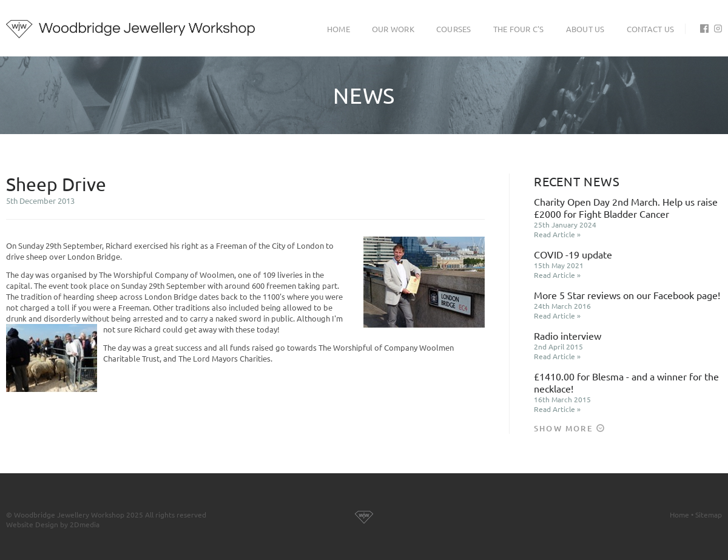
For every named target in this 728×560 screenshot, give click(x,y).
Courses (454, 29)
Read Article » (557, 234)
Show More (569, 428)
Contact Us (651, 29)
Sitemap (709, 514)
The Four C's (519, 29)
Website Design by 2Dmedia (53, 524)
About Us (585, 29)
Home (339, 29)
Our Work (393, 29)
